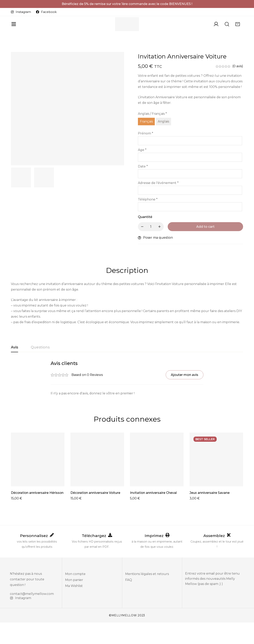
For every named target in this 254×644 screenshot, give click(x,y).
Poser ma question (158, 259)
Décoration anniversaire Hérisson (38, 514)
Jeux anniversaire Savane (210, 514)
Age (142, 171)
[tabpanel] (127, 399)
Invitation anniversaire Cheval (154, 514)
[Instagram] (21, 620)
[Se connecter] (215, 30)
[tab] (14, 369)
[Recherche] (226, 30)
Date (143, 188)
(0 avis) (238, 87)
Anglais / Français (152, 135)
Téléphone (148, 221)
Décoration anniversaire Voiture (96, 514)
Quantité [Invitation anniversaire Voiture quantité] (145, 238)
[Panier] (237, 30)
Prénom (146, 155)
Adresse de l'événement (158, 204)
